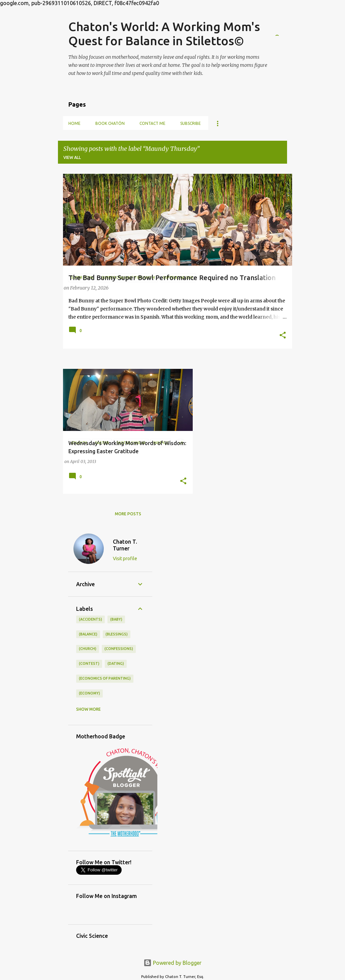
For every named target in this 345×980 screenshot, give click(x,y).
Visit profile (125, 559)
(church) (88, 649)
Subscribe (191, 123)
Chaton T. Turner (125, 545)
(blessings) (117, 634)
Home (74, 123)
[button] (283, 336)
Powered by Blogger (172, 963)
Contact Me (152, 123)
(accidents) (90, 619)
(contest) (89, 663)
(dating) (116, 663)
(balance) (88, 634)
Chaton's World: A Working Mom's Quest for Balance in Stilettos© (164, 34)
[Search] (283, 28)
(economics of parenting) (105, 678)
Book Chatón (110, 123)
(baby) (116, 619)
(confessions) (119, 649)
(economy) (89, 693)
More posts (128, 514)
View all (72, 157)
